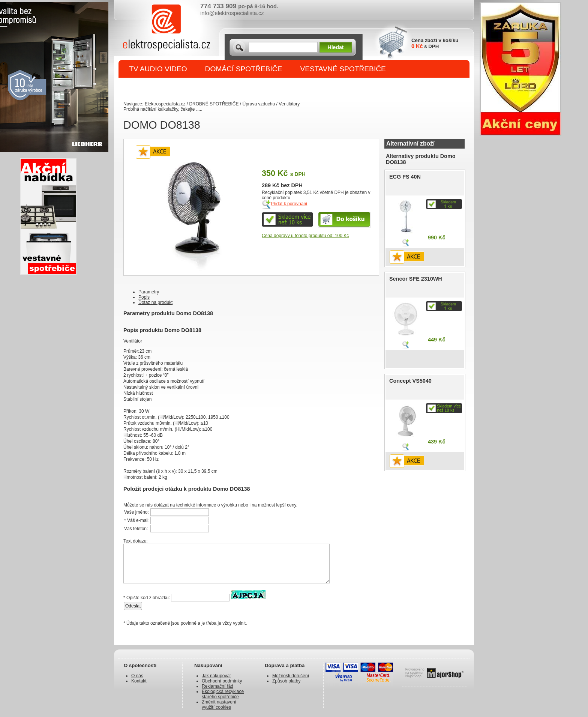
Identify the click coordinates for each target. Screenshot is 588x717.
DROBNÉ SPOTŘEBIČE (169, 87)
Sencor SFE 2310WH (416, 279)
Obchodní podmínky (222, 681)
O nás (137, 676)
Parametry (149, 292)
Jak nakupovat (216, 676)
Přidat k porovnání (289, 204)
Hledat (336, 47)
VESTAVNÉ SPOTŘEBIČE (343, 69)
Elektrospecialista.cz (165, 104)
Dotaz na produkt (155, 302)
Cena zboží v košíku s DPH (435, 43)
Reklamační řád (217, 686)
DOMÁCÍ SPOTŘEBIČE (244, 69)
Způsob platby (286, 681)
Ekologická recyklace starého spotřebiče (223, 694)
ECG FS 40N (405, 177)
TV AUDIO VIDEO (158, 69)
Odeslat (133, 606)
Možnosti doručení (291, 676)
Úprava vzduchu (259, 104)
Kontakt (139, 681)
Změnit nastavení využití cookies (219, 705)
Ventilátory (289, 104)
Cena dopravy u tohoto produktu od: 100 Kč (305, 236)
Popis (144, 297)
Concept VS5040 (410, 381)
